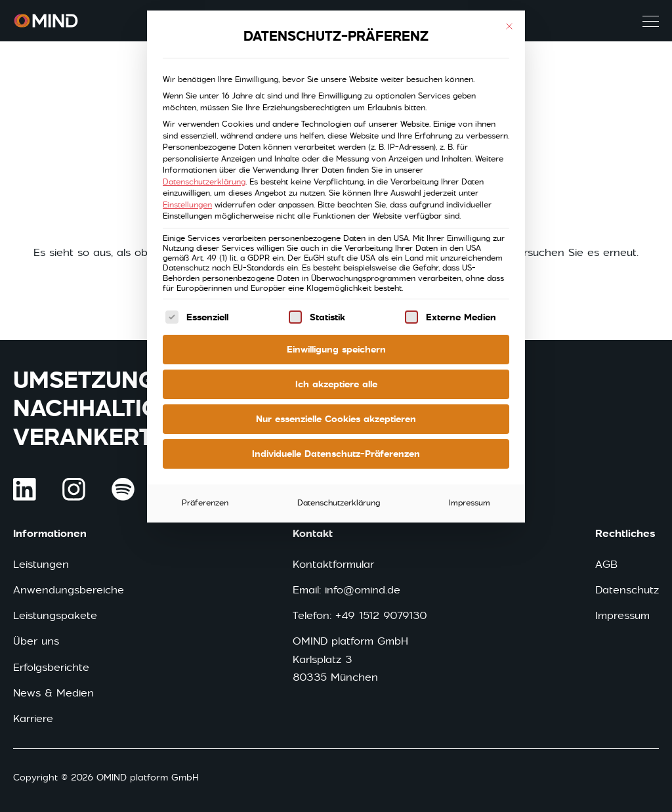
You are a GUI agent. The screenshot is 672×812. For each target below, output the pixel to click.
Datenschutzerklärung (204, 182)
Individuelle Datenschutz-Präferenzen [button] (336, 454)
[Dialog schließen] (509, 26)
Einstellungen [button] (187, 205)
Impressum (470, 503)
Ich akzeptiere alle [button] (336, 384)
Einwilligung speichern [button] (336, 349)
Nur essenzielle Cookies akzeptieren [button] (336, 419)
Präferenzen (205, 503)
